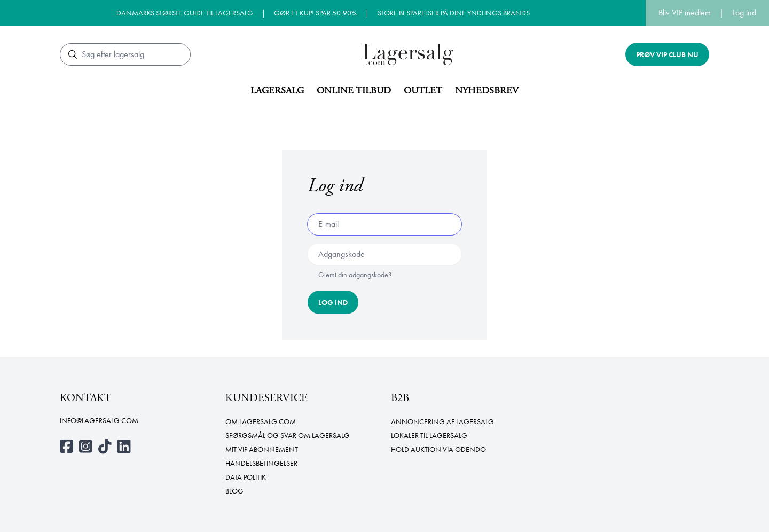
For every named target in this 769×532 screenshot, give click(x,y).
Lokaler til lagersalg (429, 435)
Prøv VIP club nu (667, 54)
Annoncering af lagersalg (442, 421)
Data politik (246, 477)
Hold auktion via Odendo (438, 449)
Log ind (744, 13)
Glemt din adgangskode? (355, 275)
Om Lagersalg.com (261, 421)
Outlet (423, 91)
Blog (234, 491)
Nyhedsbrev (487, 91)
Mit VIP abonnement (262, 449)
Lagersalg (277, 91)
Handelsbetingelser (261, 463)
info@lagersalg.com (99, 420)
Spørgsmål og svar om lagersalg (288, 435)
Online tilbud (354, 91)
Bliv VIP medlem (685, 13)
